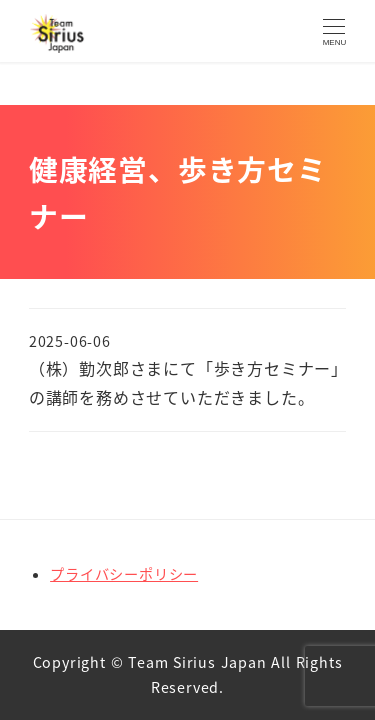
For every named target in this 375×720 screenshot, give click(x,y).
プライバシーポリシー (124, 574)
